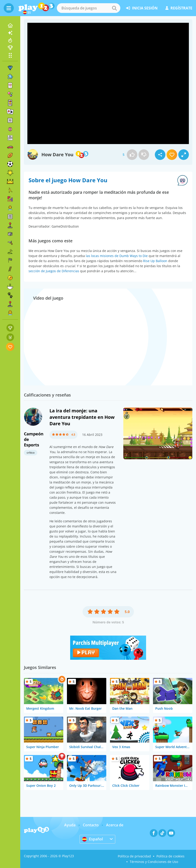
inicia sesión (142, 8)
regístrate (179, 8)
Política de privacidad (134, 856)
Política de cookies (170, 856)
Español (92, 839)
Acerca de (115, 825)
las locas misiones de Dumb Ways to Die (117, 256)
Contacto (91, 825)
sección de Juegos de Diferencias (54, 271)
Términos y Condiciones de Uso (154, 862)
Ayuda (70, 825)
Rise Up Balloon (155, 261)
